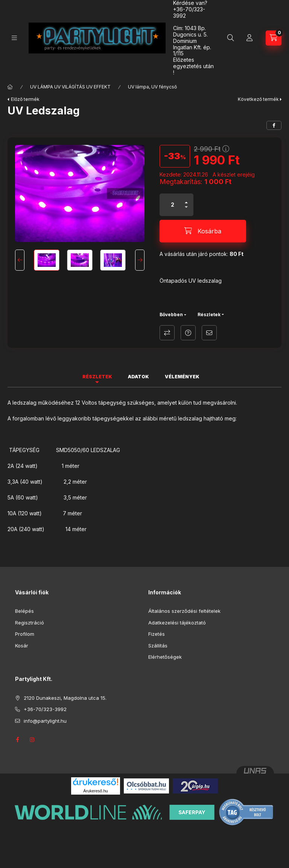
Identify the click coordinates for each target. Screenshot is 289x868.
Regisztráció (30, 623)
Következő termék (258, 99)
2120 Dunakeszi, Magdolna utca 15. (65, 698)
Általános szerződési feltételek (184, 611)
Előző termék (25, 99)
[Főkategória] (10, 87)
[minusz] (186, 210)
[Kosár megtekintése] (274, 38)
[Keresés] (231, 38)
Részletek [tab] (97, 377)
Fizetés (157, 634)
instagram (32, 740)
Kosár (22, 646)
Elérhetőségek (165, 657)
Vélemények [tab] (182, 377)
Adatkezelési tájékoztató (177, 623)
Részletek (209, 314)
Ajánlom (209, 333)
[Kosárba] (203, 231)
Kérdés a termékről (188, 333)
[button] (80, 193)
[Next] (140, 260)
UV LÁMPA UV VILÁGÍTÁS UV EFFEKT (70, 87)
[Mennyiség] (173, 205)
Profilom (25, 634)
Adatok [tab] (138, 377)
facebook (17, 740)
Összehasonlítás (167, 333)
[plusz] (186, 199)
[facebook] (274, 125)
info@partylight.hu (45, 721)
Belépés (24, 611)
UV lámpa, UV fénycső (152, 87)
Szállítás (158, 646)
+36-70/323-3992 (189, 12)
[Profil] (249, 38)
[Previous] (20, 260)
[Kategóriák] (14, 38)
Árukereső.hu (95, 791)
